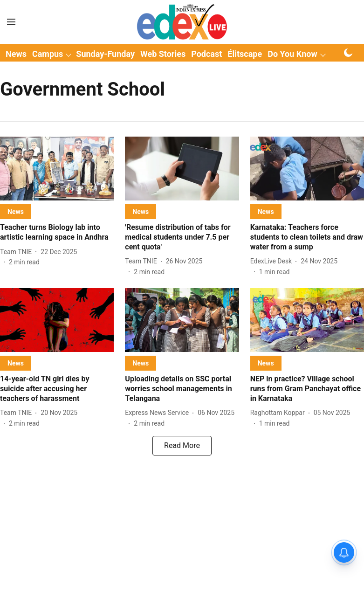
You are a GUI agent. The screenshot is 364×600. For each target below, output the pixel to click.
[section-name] (16, 211)
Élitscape (245, 54)
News (16, 54)
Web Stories (163, 54)
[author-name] (18, 252)
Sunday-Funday (105, 54)
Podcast (206, 54)
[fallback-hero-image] (57, 169)
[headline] (57, 233)
